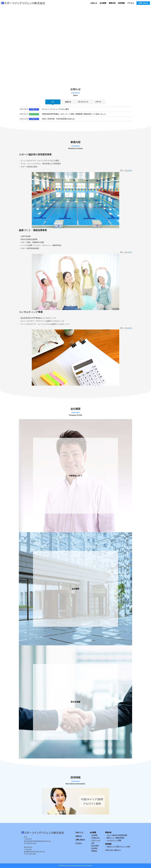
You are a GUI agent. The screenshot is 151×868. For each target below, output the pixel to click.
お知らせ (94, 3)
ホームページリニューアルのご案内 (55, 109)
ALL (53, 102)
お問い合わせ (143, 3)
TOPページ (79, 832)
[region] (75, 42)
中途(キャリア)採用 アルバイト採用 (118, 847)
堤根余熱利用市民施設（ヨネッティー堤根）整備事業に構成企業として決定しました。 (75, 114)
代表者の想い (96, 838)
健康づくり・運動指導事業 (115, 838)
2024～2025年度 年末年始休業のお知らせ (58, 119)
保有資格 (94, 848)
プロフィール (96, 840)
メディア (98, 102)
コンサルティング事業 (114, 840)
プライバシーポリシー (113, 850)
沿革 (93, 843)
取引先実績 (95, 846)
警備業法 (94, 851)
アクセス (131, 3)
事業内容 (112, 3)
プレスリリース (34, 114)
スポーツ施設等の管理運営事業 (117, 835)
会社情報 (94, 835)
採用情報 (121, 3)
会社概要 (103, 3)
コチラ (130, 170)
